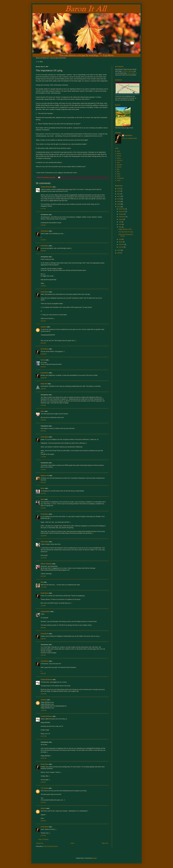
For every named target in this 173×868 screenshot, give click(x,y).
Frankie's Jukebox (128, 71)
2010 (119, 199)
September (122, 217)
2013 (119, 191)
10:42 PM (44, 536)
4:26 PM (43, 251)
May (120, 227)
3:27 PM (43, 209)
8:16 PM (43, 576)
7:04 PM (43, 286)
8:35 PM (43, 482)
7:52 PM (43, 470)
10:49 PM (44, 354)
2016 (119, 189)
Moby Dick (44, 384)
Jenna (119, 158)
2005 (119, 253)
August (121, 219)
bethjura (43, 808)
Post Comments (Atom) (51, 846)
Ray (118, 169)
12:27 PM (44, 736)
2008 (119, 204)
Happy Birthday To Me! (125, 229)
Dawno (119, 154)
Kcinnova (120, 160)
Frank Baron (45, 231)
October (121, 214)
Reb (118, 172)
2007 (119, 207)
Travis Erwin (45, 542)
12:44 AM (44, 694)
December (122, 209)
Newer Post (40, 843)
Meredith (119, 165)
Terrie (118, 176)
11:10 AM (44, 558)
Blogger (94, 858)
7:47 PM (43, 457)
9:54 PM (43, 343)
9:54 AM (43, 674)
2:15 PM (43, 782)
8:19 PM (43, 321)
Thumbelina (120, 178)
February (122, 244)
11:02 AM (44, 710)
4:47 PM (43, 821)
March (121, 242)
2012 (119, 194)
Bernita (43, 360)
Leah (118, 162)
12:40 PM (44, 758)
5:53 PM (43, 420)
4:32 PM (43, 405)
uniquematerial (45, 612)
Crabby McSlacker (46, 187)
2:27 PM (43, 836)
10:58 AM (44, 378)
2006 (119, 250)
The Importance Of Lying (126, 232)
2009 (119, 202)
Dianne (119, 156)
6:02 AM (43, 628)
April (120, 239)
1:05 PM (43, 389)
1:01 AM (43, 606)
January (121, 247)
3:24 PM (43, 802)
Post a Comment (43, 839)
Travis (119, 180)
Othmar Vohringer (46, 564)
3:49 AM (43, 655)
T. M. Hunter (44, 788)
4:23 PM (43, 240)
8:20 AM (43, 367)
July (120, 222)
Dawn (42, 411)
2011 (119, 196)
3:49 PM (43, 225)
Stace (42, 499)
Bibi (42, 582)
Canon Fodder (131, 73)
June (120, 224)
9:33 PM (43, 493)
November (122, 212)
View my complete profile (129, 138)
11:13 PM (44, 587)
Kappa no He (45, 476)
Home (72, 843)
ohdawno (44, 327)
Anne (118, 151)
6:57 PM (43, 431)
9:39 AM (43, 639)
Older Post (105, 843)
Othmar (119, 167)
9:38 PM (43, 508)
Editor (43, 488)
